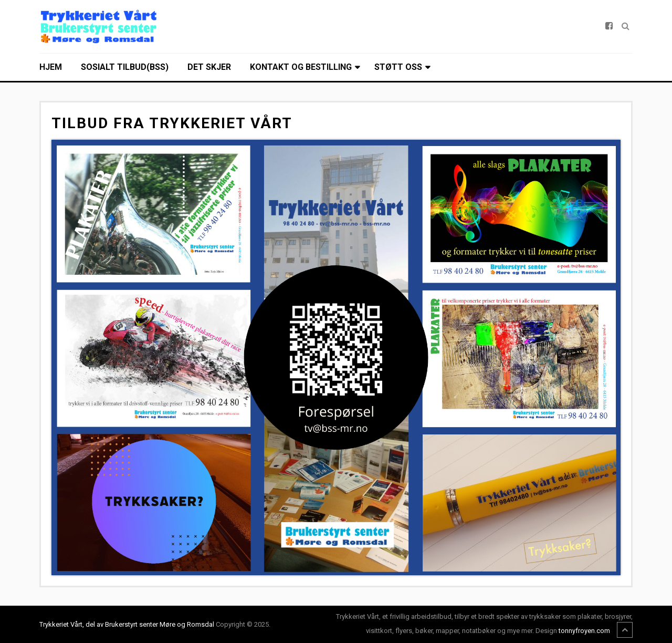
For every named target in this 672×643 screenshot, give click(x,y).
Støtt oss (398, 67)
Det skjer (209, 67)
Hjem (51, 67)
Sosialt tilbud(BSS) (125, 67)
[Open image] (336, 357)
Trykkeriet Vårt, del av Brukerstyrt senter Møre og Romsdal (127, 624)
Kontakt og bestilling (301, 67)
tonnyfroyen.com (584, 631)
